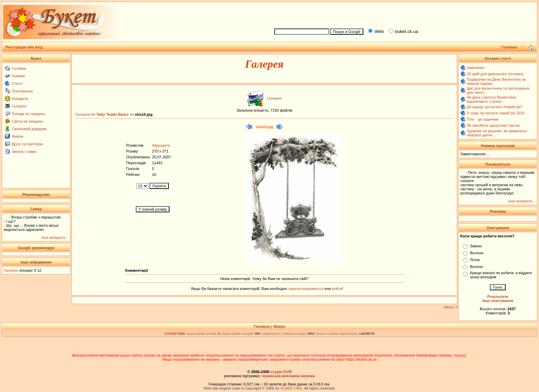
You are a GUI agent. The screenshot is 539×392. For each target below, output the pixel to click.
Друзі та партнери (27, 144)
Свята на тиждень (27, 121)
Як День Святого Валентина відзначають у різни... (491, 99)
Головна (19, 68)
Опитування (22, 91)
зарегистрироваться (306, 289)
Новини (18, 76)
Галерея (19, 106)
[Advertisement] (403, 14)
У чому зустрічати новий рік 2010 (496, 113)
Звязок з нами (24, 152)
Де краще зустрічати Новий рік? (495, 107)
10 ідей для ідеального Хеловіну (495, 74)
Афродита (161, 145)
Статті (17, 83)
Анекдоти (20, 99)
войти (337, 289)
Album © (451, 307)
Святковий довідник (29, 129)
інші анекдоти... (55, 237)
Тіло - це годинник (483, 119)
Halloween (476, 68)
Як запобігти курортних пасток (493, 125)
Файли (17, 136)
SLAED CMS (291, 388)
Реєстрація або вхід (24, 47)
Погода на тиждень (28, 114)
